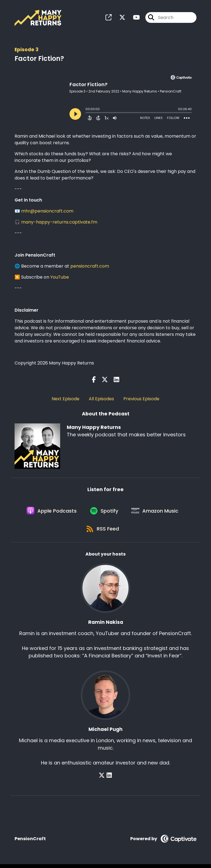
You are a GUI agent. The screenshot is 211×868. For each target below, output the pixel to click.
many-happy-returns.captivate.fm (59, 223)
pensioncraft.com (90, 267)
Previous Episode (141, 399)
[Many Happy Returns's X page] (119, 18)
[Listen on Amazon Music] (157, 513)
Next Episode (66, 399)
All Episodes (101, 399)
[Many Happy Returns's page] (109, 18)
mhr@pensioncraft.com (47, 212)
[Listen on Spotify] (104, 512)
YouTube (60, 278)
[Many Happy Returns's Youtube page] (133, 18)
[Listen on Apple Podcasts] (51, 513)
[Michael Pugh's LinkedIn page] (109, 779)
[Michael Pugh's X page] (102, 779)
